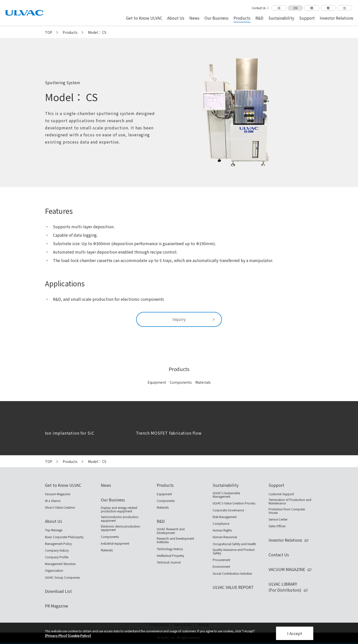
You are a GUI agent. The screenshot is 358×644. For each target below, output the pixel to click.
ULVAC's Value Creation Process (234, 503)
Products (70, 32)
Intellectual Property (170, 556)
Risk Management (225, 517)
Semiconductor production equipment (120, 519)
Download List (58, 591)
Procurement (221, 560)
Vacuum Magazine (58, 494)
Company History (57, 550)
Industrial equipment (115, 543)
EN (296, 8)
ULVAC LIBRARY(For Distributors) (285, 587)
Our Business (113, 500)
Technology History (170, 549)
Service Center (278, 519)
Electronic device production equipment (120, 528)
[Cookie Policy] (79, 635)
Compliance (221, 524)
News (106, 485)
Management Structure (60, 564)
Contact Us (259, 8)
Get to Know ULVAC (63, 485)
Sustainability (226, 485)
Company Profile (57, 557)
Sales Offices (277, 526)
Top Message (54, 530)
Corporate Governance (228, 510)
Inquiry (179, 319)
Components (181, 382)
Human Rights (222, 530)
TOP (49, 32)
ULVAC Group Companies (62, 577)
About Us (54, 521)
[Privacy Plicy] (56, 635)
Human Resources (225, 537)
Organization (54, 570)
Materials (203, 382)
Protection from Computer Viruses (287, 511)
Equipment (157, 382)
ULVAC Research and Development (171, 531)
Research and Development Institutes (175, 540)
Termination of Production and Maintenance (290, 502)
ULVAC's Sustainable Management (226, 495)
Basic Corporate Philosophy (64, 537)
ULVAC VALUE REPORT (233, 587)
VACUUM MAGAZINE (287, 569)
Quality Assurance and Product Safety (234, 551)
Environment (221, 567)
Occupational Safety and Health (234, 544)
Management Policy (58, 544)
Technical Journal (169, 562)
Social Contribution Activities (232, 573)
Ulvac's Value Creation (60, 507)
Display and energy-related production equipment (119, 510)
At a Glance (53, 501)
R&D (161, 521)
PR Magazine (57, 606)
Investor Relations (285, 540)
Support (276, 485)
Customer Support (281, 494)
